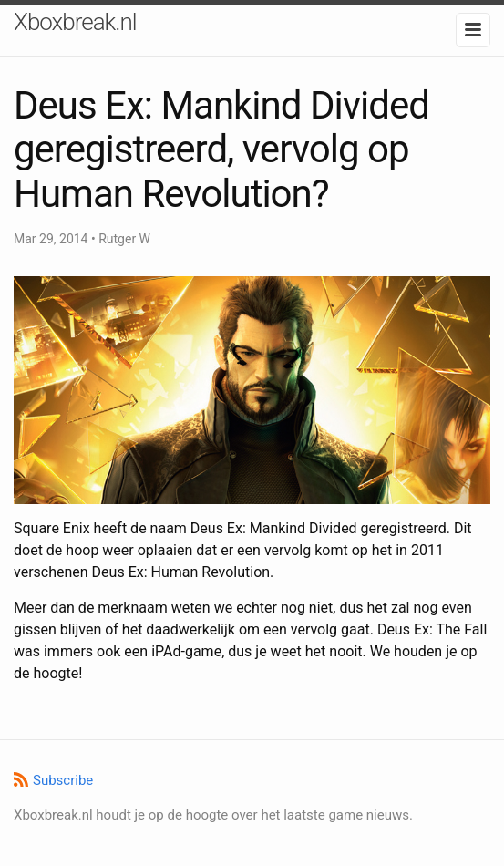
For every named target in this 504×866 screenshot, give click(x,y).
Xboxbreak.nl (75, 22)
